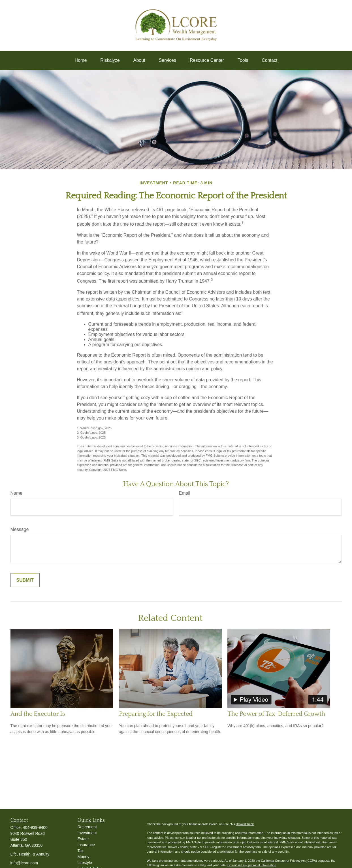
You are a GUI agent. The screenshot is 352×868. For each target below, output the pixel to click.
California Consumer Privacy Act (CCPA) (289, 861)
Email (185, 493)
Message (20, 529)
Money (84, 857)
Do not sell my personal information (252, 865)
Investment (87, 833)
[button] (81, 60)
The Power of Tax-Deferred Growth (276, 714)
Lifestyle (85, 863)
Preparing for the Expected (156, 714)
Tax (81, 851)
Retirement (87, 827)
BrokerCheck (245, 824)
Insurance (86, 845)
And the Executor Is (38, 714)
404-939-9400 (35, 827)
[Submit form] (25, 580)
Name (17, 493)
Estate (83, 839)
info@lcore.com (24, 863)
